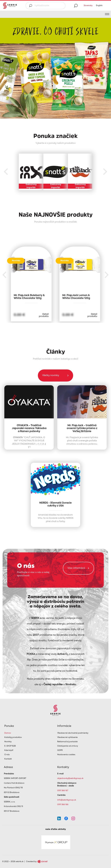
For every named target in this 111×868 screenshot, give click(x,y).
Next (105, 172)
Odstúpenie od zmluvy (68, 746)
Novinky (8, 742)
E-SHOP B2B (10, 746)
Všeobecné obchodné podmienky (73, 733)
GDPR (60, 750)
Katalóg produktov (13, 737)
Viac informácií (76, 569)
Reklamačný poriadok (67, 742)
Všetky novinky (51, 376)
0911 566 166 (63, 805)
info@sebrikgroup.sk (67, 800)
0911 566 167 (63, 791)
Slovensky (88, 6)
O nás (7, 755)
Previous (6, 172)
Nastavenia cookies (66, 755)
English (99, 6)
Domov (8, 733)
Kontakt (8, 759)
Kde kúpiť (9, 750)
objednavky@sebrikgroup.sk (70, 778)
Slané (79, 68)
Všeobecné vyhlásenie (67, 737)
